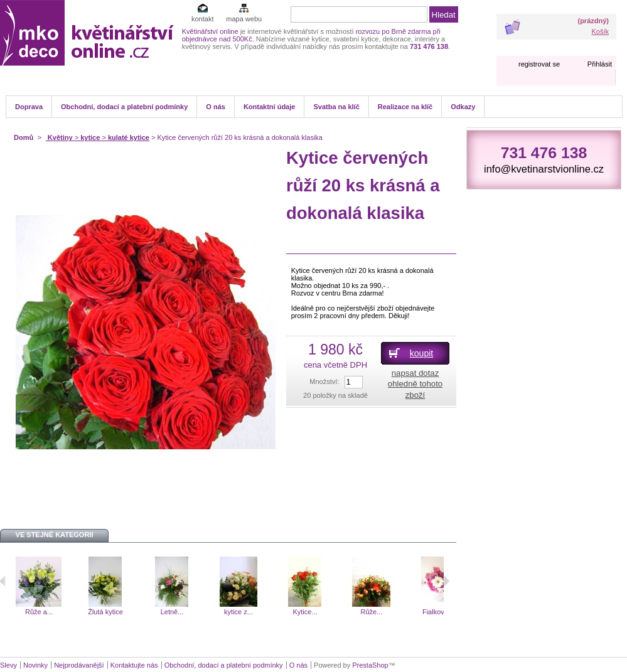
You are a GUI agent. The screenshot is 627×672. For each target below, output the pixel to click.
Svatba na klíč (336, 107)
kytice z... (238, 612)
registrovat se (539, 64)
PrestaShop (370, 665)
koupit (421, 353)
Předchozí (3, 581)
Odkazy (463, 107)
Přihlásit (600, 64)
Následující (447, 581)
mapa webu (244, 19)
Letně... (172, 612)
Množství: (324, 381)
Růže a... (39, 612)
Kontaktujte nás (134, 665)
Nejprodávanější (79, 665)
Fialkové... (438, 612)
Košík (600, 31)
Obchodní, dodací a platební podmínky (124, 107)
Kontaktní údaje (270, 107)
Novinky (35, 665)
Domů (24, 137)
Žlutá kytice (105, 612)
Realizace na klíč (405, 107)
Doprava (29, 107)
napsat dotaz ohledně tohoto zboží (415, 384)
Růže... (372, 612)
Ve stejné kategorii (55, 535)
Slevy (8, 665)
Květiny (60, 137)
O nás (216, 107)
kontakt (202, 19)
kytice (90, 137)
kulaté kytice (129, 137)
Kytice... (305, 612)
